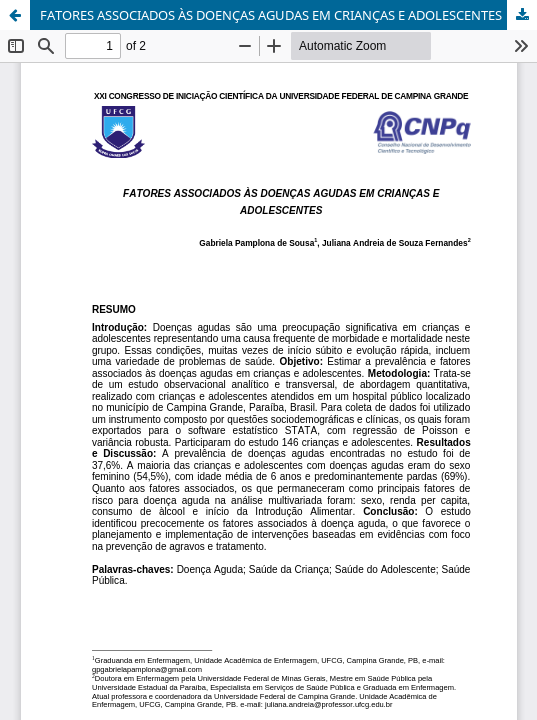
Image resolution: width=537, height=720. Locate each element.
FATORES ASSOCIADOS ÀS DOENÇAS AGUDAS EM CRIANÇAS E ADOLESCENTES (271, 15)
